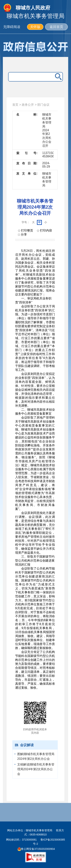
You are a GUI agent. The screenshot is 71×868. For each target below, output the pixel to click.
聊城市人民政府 (33, 8)
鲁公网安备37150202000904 (36, 849)
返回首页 (56, 27)
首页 (15, 105)
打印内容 (44, 230)
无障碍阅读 (12, 27)
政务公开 (28, 105)
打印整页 (26, 230)
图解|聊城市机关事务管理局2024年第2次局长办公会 (36, 756)
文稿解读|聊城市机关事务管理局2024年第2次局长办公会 (36, 769)
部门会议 (43, 105)
